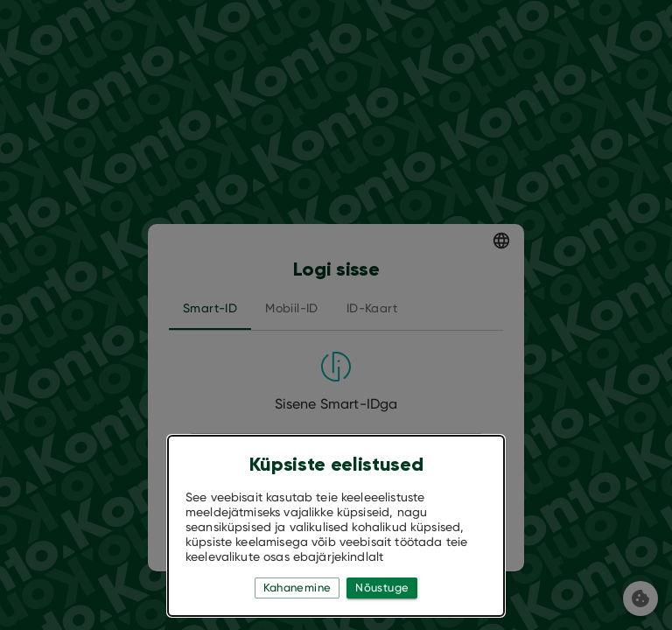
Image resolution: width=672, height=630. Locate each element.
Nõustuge (382, 588)
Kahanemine (297, 588)
